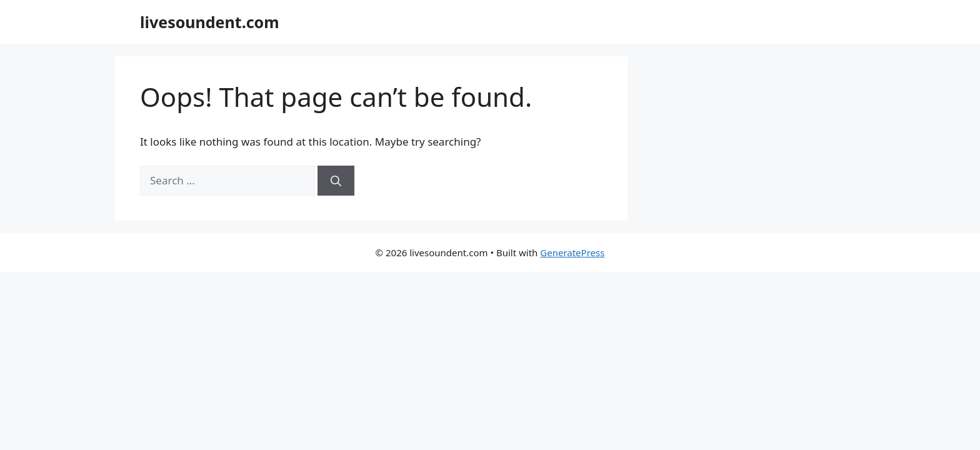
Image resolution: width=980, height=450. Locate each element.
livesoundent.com (210, 22)
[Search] (336, 181)
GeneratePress (572, 252)
